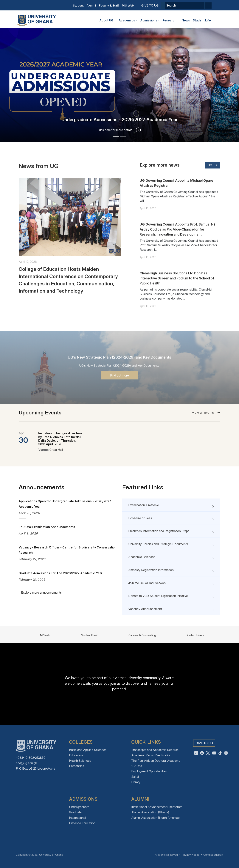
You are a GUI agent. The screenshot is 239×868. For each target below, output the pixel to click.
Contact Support (213, 855)
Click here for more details (115, 130)
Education (76, 755)
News (186, 20)
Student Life (202, 20)
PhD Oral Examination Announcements (47, 527)
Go (213, 182)
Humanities (77, 766)
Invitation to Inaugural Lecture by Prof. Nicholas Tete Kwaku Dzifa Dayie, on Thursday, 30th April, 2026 (60, 439)
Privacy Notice (191, 855)
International (77, 818)
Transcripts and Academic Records (155, 750)
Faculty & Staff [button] (109, 5)
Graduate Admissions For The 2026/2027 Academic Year (61, 573)
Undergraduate (79, 807)
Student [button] (78, 5)
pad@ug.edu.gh (26, 763)
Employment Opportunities (149, 771)
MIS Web (128, 5)
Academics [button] (127, 20)
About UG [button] (106, 20)
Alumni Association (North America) (156, 818)
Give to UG (150, 5)
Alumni (91, 5)
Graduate (75, 812)
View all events (206, 413)
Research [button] (169, 20)
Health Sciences (80, 761)
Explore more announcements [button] (41, 592)
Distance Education (82, 823)
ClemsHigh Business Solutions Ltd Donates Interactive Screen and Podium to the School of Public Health (177, 295)
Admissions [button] (149, 20)
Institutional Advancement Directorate (157, 807)
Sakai (135, 777)
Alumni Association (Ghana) (150, 812)
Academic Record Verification (151, 755)
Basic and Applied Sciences (88, 750)
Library (136, 782)
